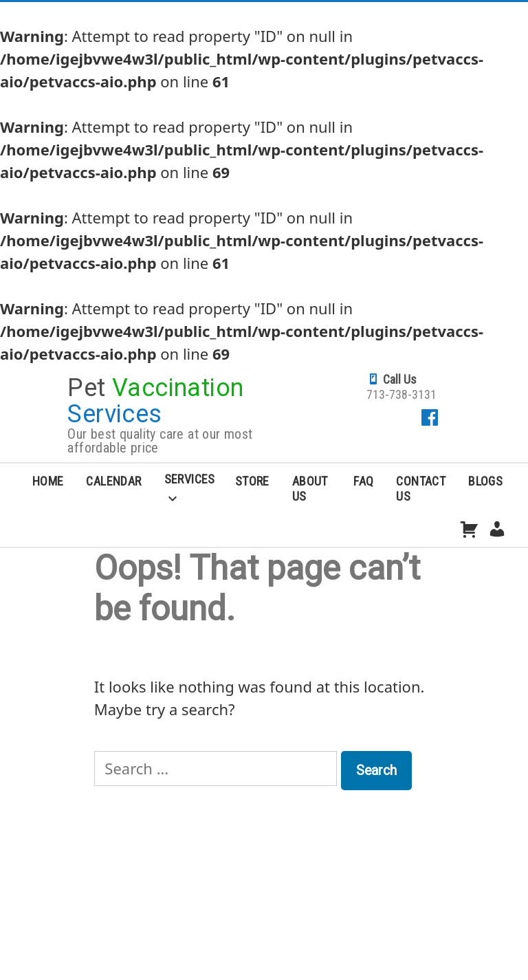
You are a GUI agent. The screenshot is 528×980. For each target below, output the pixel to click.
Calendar (113, 481)
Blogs (485, 481)
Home (48, 481)
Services (190, 479)
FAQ (363, 481)
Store (252, 481)
